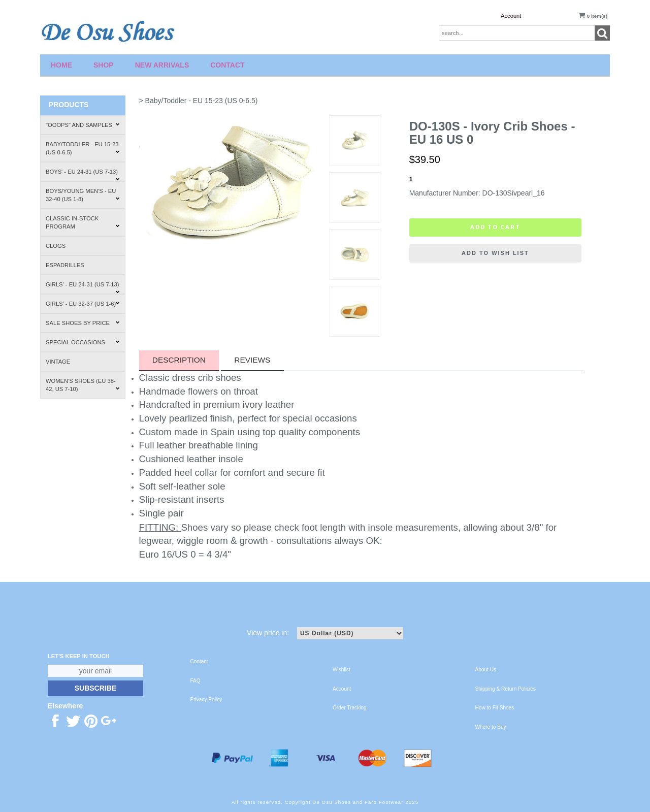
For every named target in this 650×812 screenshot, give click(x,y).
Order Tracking (350, 708)
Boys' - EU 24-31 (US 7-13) (83, 175)
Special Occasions (83, 342)
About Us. (486, 670)
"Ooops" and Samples (83, 125)
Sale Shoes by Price (83, 323)
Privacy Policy (206, 700)
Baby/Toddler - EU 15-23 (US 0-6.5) (83, 148)
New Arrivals (162, 65)
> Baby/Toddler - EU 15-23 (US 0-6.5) (199, 101)
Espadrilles (65, 265)
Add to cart (495, 227)
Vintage (58, 362)
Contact (227, 65)
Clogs (56, 246)
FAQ (196, 681)
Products (69, 105)
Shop (104, 65)
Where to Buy (491, 727)
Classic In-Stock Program (83, 222)
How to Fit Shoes (495, 708)
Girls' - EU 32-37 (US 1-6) (83, 304)
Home (61, 65)
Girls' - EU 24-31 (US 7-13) (83, 288)
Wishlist (342, 670)
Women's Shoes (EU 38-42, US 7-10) (83, 385)
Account (511, 16)
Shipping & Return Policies (506, 689)
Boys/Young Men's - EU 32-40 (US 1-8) (83, 195)
